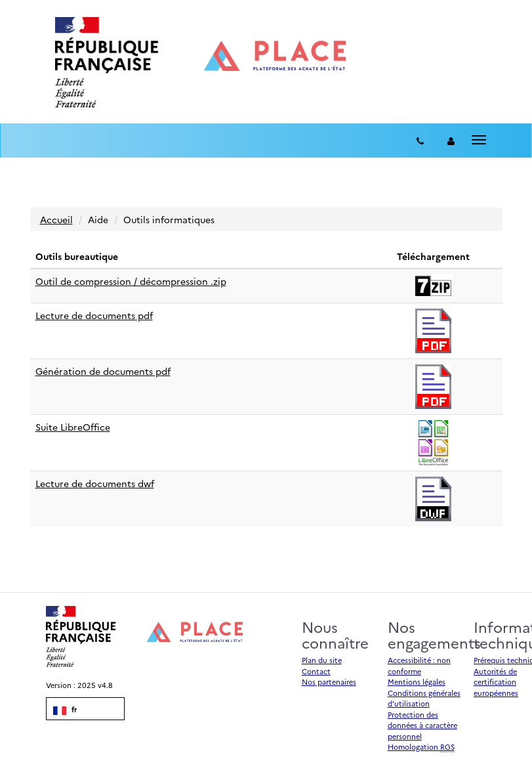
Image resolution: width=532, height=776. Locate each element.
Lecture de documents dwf (95, 483)
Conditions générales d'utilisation (424, 699)
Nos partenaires (329, 682)
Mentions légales (417, 682)
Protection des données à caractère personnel (422, 725)
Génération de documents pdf (103, 371)
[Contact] (420, 140)
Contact (316, 671)
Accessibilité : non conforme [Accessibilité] (419, 666)
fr (65, 710)
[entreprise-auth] (451, 140)
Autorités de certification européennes (496, 682)
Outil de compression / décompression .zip (131, 281)
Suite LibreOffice (73, 427)
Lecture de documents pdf (94, 315)
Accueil (56, 219)
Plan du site (322, 660)
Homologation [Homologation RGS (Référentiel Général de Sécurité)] (421, 747)
